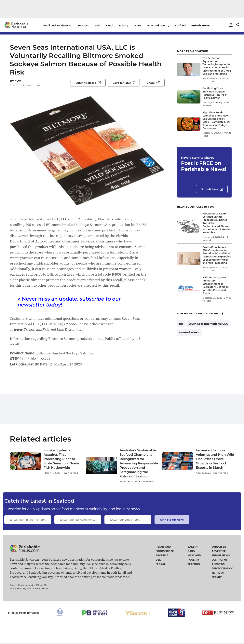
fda (181, 324)
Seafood (180, 25)
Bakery (123, 25)
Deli (98, 25)
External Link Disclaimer (62, 329)
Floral (109, 25)
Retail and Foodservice (57, 25)
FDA (18, 81)
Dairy (137, 25)
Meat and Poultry (158, 25)
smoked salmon (190, 332)
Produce (84, 25)
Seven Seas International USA (208, 324)
